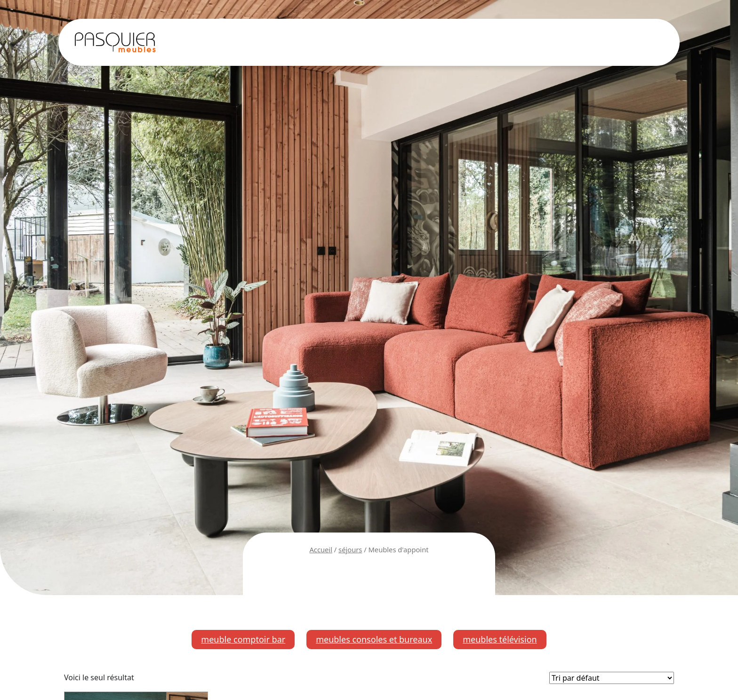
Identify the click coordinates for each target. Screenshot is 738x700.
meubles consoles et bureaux (374, 639)
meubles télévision (500, 639)
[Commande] (612, 678)
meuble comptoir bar (243, 639)
